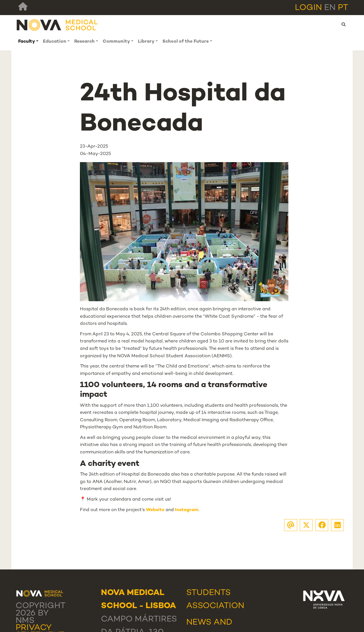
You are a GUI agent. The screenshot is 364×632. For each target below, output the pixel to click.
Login (308, 8)
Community (116, 42)
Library (146, 42)
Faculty (27, 42)
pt (343, 8)
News (199, 623)
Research (84, 42)
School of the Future (186, 42)
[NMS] (57, 25)
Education (55, 42)
